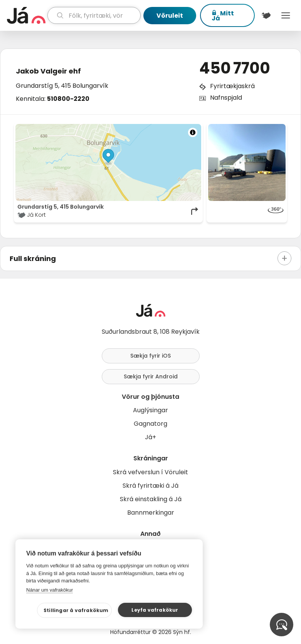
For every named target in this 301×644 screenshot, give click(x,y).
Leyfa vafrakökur (155, 610)
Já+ (150, 437)
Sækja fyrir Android (151, 376)
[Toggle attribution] (193, 132)
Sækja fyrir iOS (150, 356)
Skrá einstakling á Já (151, 499)
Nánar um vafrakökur (50, 590)
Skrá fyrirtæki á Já (150, 486)
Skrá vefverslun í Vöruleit (150, 472)
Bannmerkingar (151, 513)
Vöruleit (170, 16)
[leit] (94, 15)
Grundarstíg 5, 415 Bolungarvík (62, 86)
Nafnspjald (226, 98)
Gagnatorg (150, 424)
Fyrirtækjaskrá (232, 86)
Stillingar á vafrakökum (76, 610)
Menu (286, 15)
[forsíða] (26, 15)
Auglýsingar (150, 410)
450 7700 (235, 68)
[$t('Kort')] (266, 15)
